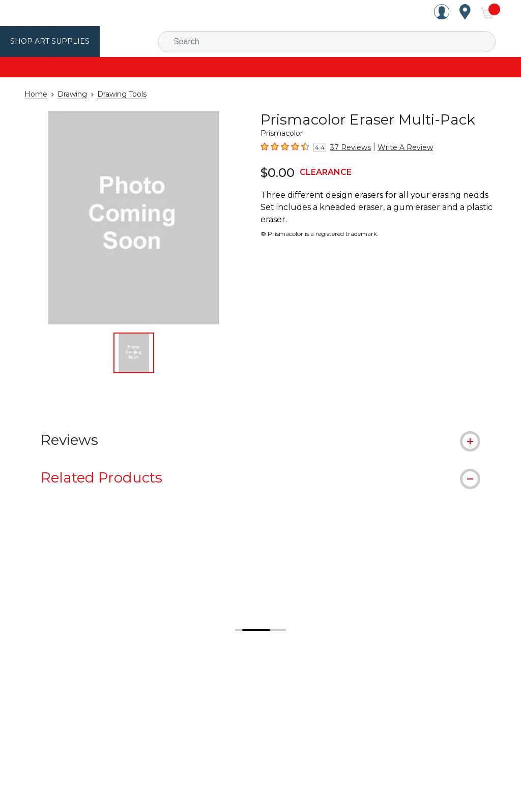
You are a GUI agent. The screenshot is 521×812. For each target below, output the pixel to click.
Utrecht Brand (133, 41)
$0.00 (276, 172)
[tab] (260, 439)
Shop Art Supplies (46, 41)
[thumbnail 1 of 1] (134, 353)
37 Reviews (348, 147)
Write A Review (396, 147)
